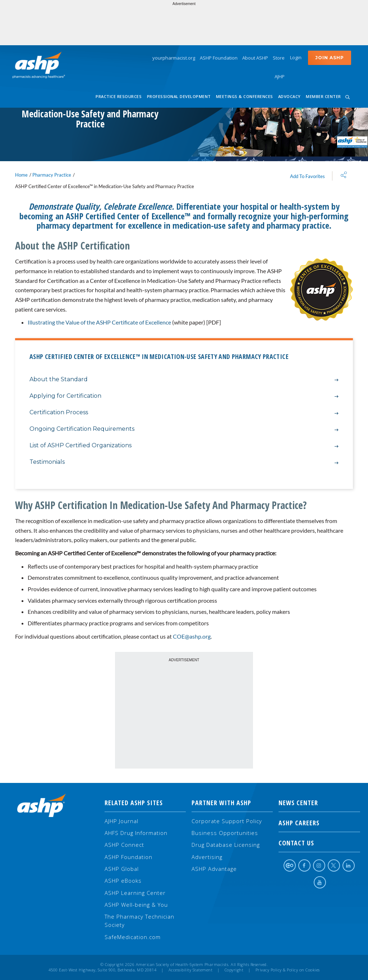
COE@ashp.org (192, 636)
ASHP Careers (319, 823)
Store (279, 58)
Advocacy (289, 96)
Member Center (323, 96)
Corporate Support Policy (227, 821)
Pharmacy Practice (52, 175)
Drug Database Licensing (226, 845)
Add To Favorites (307, 176)
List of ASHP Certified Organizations (184, 446)
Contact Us (319, 843)
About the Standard (184, 380)
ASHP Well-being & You (136, 905)
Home (21, 175)
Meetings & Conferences (245, 96)
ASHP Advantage (214, 869)
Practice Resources (119, 96)
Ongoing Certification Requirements (184, 429)
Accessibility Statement (191, 970)
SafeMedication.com (133, 937)
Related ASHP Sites (134, 803)
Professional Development (179, 96)
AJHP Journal (121, 821)
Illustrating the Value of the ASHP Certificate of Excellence (99, 322)
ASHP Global (122, 869)
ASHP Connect (124, 845)
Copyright (234, 970)
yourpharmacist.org (174, 58)
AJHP (280, 76)
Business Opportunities (225, 833)
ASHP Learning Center (135, 893)
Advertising (207, 857)
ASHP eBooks (123, 881)
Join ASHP (330, 58)
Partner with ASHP (221, 803)
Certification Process (184, 413)
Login (296, 57)
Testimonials (184, 462)
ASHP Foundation (219, 58)
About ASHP (255, 58)
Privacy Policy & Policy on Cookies (288, 970)
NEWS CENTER (319, 803)
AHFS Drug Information (136, 833)
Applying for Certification (184, 396)
